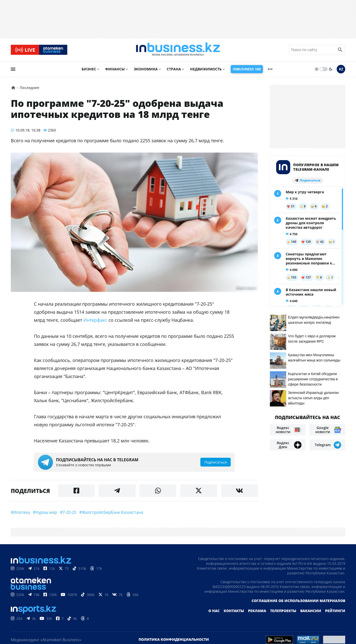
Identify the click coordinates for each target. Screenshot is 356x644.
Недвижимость (206, 70)
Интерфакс (95, 320)
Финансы (115, 70)
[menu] (13, 70)
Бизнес (89, 70)
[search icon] (340, 50)
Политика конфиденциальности (174, 640)
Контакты (234, 611)
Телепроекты (283, 611)
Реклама (257, 611)
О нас (214, 611)
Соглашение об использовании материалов (298, 601)
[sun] (317, 70)
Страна (174, 70)
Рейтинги (335, 611)
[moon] (331, 70)
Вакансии (311, 611)
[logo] (178, 50)
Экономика (146, 70)
